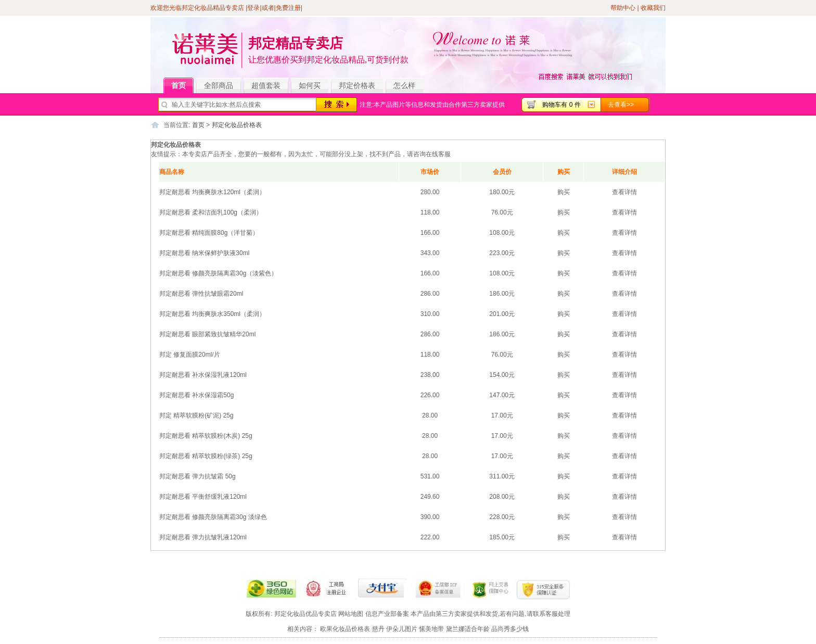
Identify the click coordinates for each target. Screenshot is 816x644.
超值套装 (270, 86)
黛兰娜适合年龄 (468, 629)
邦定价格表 (357, 85)
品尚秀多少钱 (510, 629)
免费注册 (288, 8)
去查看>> (621, 105)
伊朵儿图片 (402, 629)
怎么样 (404, 85)
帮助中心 (623, 8)
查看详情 (624, 192)
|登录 (253, 8)
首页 (182, 86)
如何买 (310, 85)
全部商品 (222, 86)
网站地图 (351, 614)
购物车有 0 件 (561, 105)
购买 (564, 192)
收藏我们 (653, 8)
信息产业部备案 (387, 614)
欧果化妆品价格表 (345, 629)
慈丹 (378, 629)
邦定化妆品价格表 (237, 125)
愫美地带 (431, 629)
